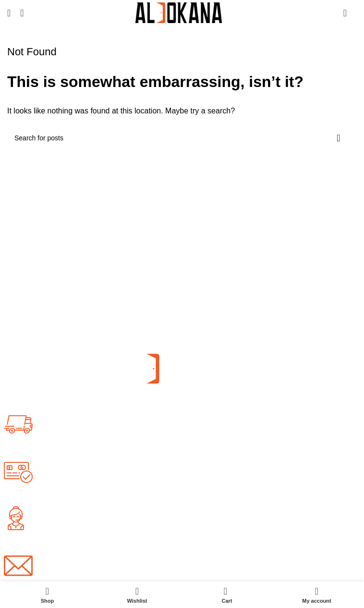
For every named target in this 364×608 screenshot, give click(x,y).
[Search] (22, 13)
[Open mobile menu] (9, 13)
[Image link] (179, 368)
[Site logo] (179, 12)
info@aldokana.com (76, 571)
